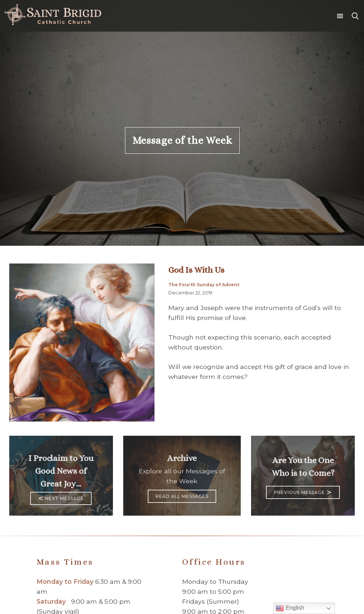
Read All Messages (182, 496)
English (290, 608)
